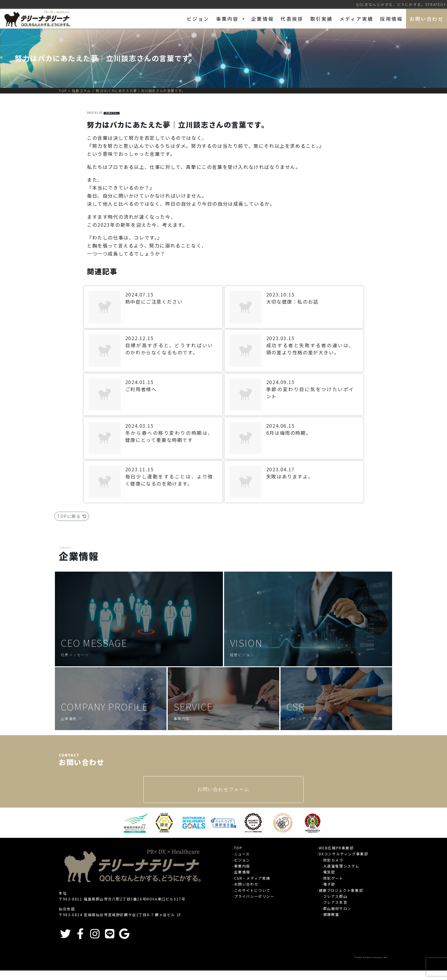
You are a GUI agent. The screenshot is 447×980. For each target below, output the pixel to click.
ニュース (242, 854)
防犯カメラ (333, 860)
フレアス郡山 (335, 896)
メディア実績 (356, 19)
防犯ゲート (333, 878)
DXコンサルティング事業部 (344, 854)
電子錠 (329, 884)
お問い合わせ (427, 19)
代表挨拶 (292, 19)
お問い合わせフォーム (223, 789)
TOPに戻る (72, 516)
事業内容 (242, 866)
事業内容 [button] (229, 19)
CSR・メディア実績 (252, 878)
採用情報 (391, 19)
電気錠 (329, 872)
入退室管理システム (341, 866)
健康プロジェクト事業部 (341, 890)
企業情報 (263, 19)
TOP (238, 848)
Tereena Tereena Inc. (376, 957)
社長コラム (112, 113)
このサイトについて (252, 890)
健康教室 (331, 914)
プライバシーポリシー (254, 896)
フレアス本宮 (335, 902)
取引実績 (322, 19)
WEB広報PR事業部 (336, 848)
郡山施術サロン (337, 908)
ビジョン (198, 19)
